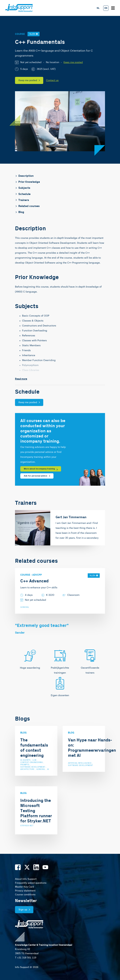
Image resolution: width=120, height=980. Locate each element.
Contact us (52, 80)
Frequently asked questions (31, 883)
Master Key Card (24, 887)
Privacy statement (25, 891)
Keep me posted (73, 62)
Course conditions (25, 895)
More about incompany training (39, 469)
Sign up (23, 910)
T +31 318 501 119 (26, 958)
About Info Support (26, 879)
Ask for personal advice (36, 476)
